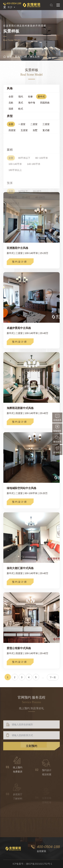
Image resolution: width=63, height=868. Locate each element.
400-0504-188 (14, 3)
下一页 (53, 677)
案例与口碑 (21, 57)
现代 (21, 98)
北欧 (11, 104)
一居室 (22, 127)
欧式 (21, 111)
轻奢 (30, 98)
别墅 (35, 133)
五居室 (24, 133)
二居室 (34, 127)
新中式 (41, 98)
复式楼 (46, 133)
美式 (21, 104)
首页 (7, 57)
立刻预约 (32, 761)
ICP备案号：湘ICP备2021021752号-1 (32, 864)
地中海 (32, 104)
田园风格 (45, 104)
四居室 (12, 133)
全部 (11, 98)
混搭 (11, 111)
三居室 (46, 127)
